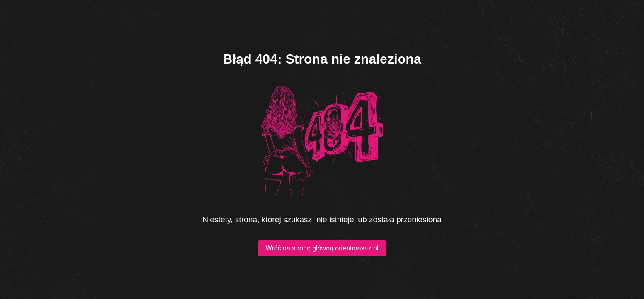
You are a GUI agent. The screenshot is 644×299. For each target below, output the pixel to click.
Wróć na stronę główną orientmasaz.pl (322, 248)
